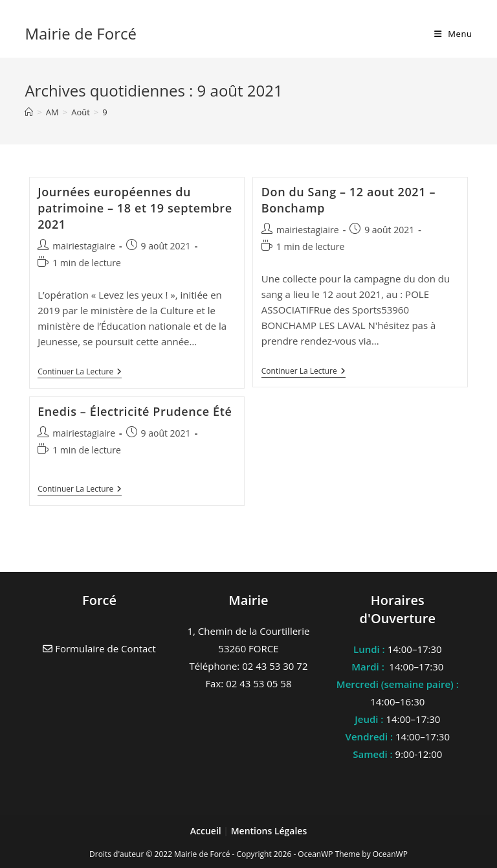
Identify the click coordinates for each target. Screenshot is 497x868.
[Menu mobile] (453, 34)
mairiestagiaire (84, 246)
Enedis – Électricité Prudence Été (135, 411)
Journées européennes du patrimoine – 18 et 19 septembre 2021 (135, 208)
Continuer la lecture (80, 373)
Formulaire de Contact (99, 648)
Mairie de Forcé (81, 33)
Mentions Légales (269, 831)
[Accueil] (29, 112)
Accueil (207, 831)
